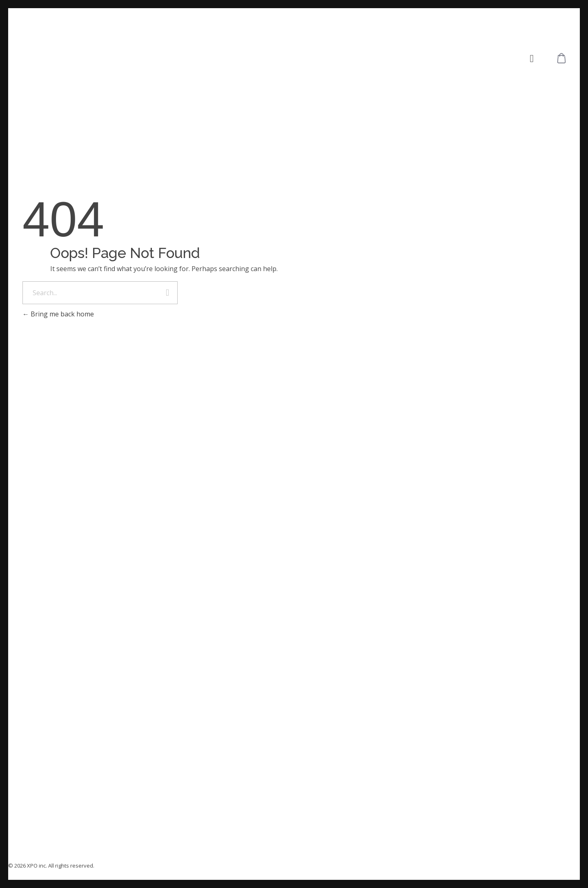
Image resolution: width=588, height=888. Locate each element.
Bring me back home (58, 314)
